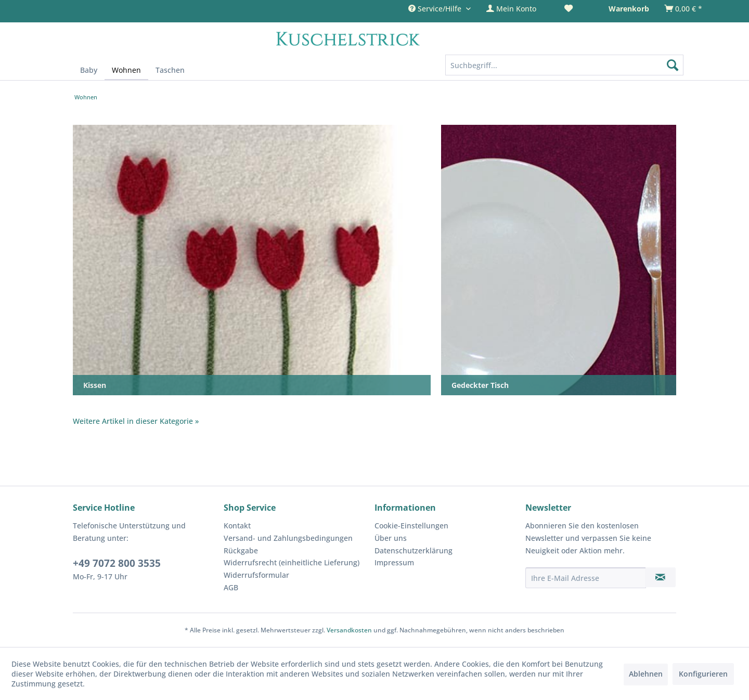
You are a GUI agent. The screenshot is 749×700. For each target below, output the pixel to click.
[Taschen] (170, 70)
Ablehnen (646, 674)
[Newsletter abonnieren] (661, 577)
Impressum (394, 562)
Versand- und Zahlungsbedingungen (288, 538)
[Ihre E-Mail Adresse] (586, 578)
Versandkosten (349, 630)
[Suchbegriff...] (565, 65)
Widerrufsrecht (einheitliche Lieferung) (292, 562)
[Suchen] (673, 65)
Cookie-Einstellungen (411, 526)
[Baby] (89, 70)
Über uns (391, 538)
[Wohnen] (126, 70)
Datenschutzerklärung (414, 550)
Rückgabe (241, 550)
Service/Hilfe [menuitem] (436, 9)
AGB (231, 587)
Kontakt (237, 526)
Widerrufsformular (256, 575)
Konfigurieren (703, 674)
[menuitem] (518, 9)
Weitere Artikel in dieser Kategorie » (136, 421)
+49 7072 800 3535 (117, 563)
